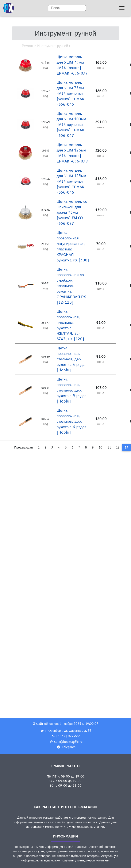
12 (118, 447)
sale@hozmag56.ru (68, 742)
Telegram (69, 747)
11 (109, 447)
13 (126, 447)
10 (100, 447)
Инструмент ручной (53, 46)
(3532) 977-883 (68, 736)
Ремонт (28, 46)
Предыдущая (24, 447)
